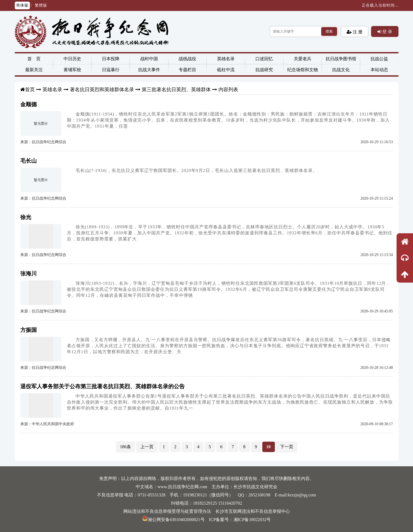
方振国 (29, 330)
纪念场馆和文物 (303, 70)
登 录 (387, 31)
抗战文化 (341, 70)
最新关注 (34, 70)
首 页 (34, 59)
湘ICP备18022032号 (252, 520)
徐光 (26, 217)
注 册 (357, 32)
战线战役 (187, 59)
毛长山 (29, 161)
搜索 (329, 31)
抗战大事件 (149, 70)
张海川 (29, 274)
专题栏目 (187, 70)
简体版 (22, 5)
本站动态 (379, 70)
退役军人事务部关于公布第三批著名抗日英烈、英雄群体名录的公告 (102, 386)
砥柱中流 (226, 70)
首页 (30, 90)
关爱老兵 (303, 59)
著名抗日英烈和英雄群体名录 (102, 90)
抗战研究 (264, 70)
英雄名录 (226, 59)
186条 (126, 447)
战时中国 (149, 59)
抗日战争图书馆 (341, 59)
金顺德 (29, 104)
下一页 (287, 447)
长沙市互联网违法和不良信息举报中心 (253, 511)
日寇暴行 (111, 70)
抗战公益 (379, 59)
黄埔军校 (72, 70)
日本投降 (111, 59)
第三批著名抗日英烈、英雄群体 (176, 90)
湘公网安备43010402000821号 (173, 520)
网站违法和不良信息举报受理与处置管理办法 (167, 511)
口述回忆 (264, 59)
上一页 (147, 447)
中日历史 (72, 59)
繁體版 (41, 5)
